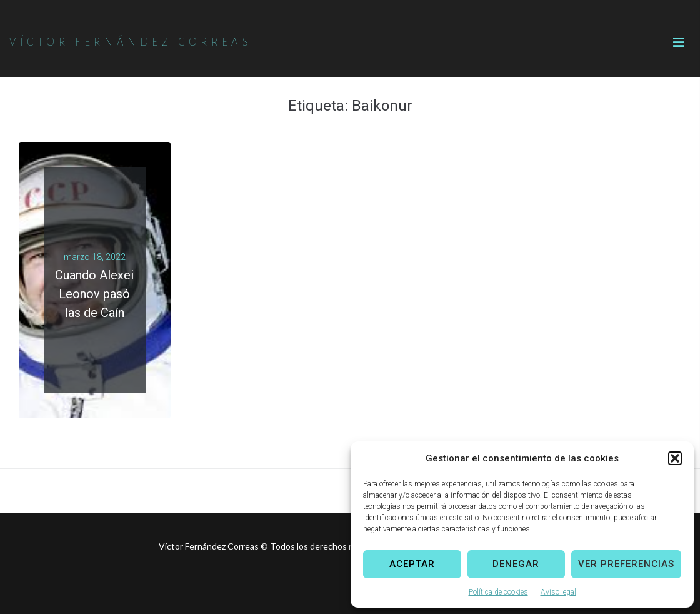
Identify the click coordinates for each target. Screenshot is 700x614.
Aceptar (412, 564)
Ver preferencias (626, 564)
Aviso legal (558, 592)
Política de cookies (498, 592)
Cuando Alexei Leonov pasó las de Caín (94, 294)
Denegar (516, 564)
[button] (675, 458)
